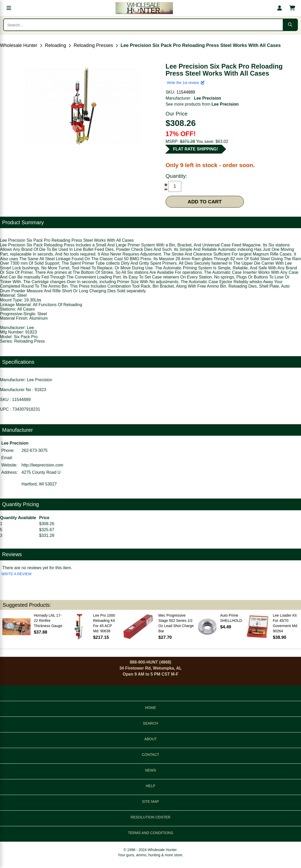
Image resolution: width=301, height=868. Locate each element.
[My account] (280, 8)
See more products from (202, 104)
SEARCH (150, 723)
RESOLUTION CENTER (150, 817)
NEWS (150, 770)
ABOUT (150, 739)
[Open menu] (9, 8)
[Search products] (143, 25)
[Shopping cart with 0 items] (292, 8)
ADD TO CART (205, 202)
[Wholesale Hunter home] (144, 8)
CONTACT (151, 755)
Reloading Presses (93, 45)
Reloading (55, 45)
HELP (151, 786)
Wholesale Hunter (19, 45)
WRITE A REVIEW (16, 574)
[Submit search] (290, 25)
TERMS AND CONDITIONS (150, 833)
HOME (150, 708)
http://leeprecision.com (43, 465)
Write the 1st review (186, 83)
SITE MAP (150, 802)
